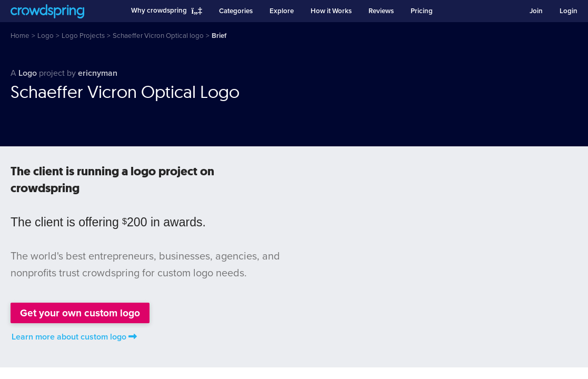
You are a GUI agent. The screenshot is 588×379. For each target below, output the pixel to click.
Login (569, 11)
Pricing (422, 11)
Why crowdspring (159, 11)
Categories (236, 11)
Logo (29, 73)
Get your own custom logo (80, 313)
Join (536, 11)
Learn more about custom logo (74, 337)
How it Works (331, 11)
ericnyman (98, 73)
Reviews (381, 11)
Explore (282, 11)
